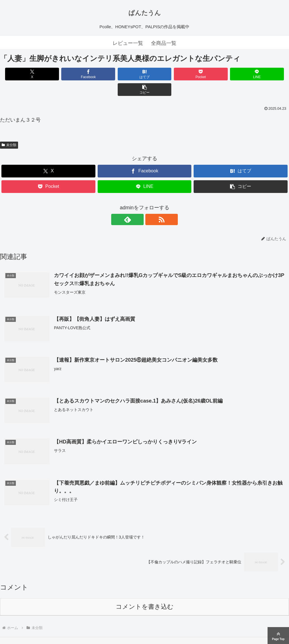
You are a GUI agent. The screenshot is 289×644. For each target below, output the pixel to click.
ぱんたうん (145, 13)
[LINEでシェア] (217, 74)
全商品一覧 (164, 43)
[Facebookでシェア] (72, 74)
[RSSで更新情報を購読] (151, 204)
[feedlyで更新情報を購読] (138, 204)
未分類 (9, 129)
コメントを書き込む (145, 592)
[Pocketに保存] (169, 74)
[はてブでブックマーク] (120, 74)
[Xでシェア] (23, 74)
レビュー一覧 (128, 43)
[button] (266, 74)
